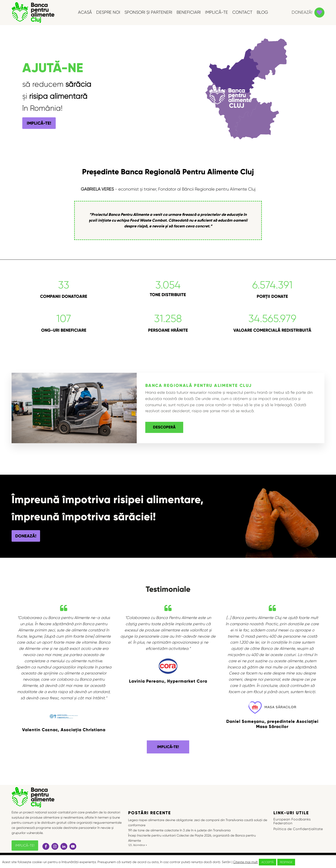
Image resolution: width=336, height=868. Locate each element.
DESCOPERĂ (164, 427)
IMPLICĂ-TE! (39, 123)
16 (134, 845)
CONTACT (242, 12)
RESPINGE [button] (286, 862)
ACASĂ (85, 12)
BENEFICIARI (189, 12)
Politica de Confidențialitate (298, 829)
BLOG (262, 12)
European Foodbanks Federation (292, 821)
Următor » (141, 845)
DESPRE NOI (108, 12)
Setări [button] (226, 862)
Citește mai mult (245, 862)
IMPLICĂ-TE (217, 12)
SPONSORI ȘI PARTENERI (148, 12)
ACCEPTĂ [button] (268, 862)
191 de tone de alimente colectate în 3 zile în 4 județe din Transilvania (180, 830)
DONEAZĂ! (26, 536)
